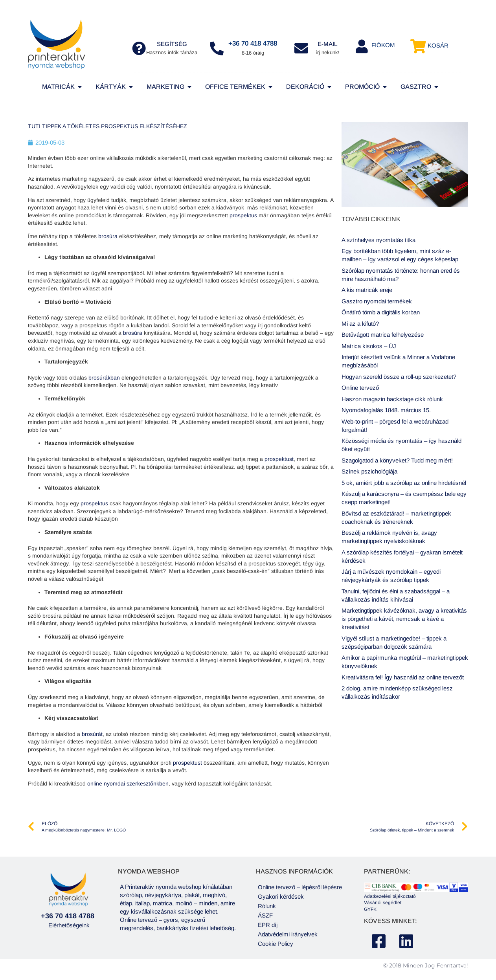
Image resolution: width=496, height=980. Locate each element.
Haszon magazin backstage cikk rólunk (392, 399)
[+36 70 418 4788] (217, 48)
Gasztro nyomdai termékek (377, 301)
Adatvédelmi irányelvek (288, 934)
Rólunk (267, 906)
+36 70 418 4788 (253, 43)
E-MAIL (328, 44)
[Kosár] (418, 46)
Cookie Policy (276, 944)
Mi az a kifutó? (360, 324)
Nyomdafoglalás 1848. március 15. (386, 410)
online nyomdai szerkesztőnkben (128, 784)
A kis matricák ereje (367, 290)
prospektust (279, 459)
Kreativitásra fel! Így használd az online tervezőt (403, 677)
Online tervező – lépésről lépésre (300, 887)
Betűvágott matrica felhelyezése (383, 335)
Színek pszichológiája (369, 471)
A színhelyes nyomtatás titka (378, 240)
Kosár (438, 45)
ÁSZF (265, 915)
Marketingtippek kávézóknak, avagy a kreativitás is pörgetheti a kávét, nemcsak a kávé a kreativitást (404, 619)
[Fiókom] (362, 46)
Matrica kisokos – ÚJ (369, 346)
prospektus (244, 215)
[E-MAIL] (301, 48)
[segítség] (139, 48)
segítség (172, 44)
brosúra (109, 236)
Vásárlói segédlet (383, 903)
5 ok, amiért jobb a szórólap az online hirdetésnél (404, 483)
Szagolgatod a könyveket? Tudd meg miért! (397, 460)
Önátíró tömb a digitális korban (381, 312)
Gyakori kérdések (281, 896)
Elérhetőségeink (69, 925)
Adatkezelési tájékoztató (390, 896)
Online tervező (360, 388)
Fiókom (383, 45)
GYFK (370, 909)
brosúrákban (105, 378)
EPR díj (268, 925)
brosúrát (92, 734)
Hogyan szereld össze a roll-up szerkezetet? (399, 377)
